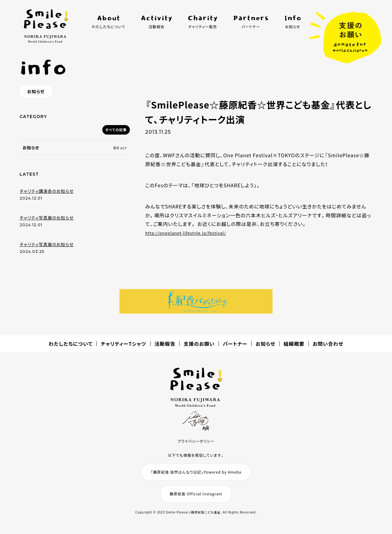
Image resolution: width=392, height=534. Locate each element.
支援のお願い (199, 347)
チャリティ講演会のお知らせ (47, 195)
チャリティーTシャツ (123, 347)
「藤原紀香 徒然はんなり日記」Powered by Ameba (196, 475)
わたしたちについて (71, 347)
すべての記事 (114, 130)
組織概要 (294, 347)
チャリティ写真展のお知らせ (47, 221)
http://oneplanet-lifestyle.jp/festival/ (193, 233)
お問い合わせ (328, 347)
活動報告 (165, 347)
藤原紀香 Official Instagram (196, 497)
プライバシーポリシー (196, 444)
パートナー (235, 347)
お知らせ (266, 347)
